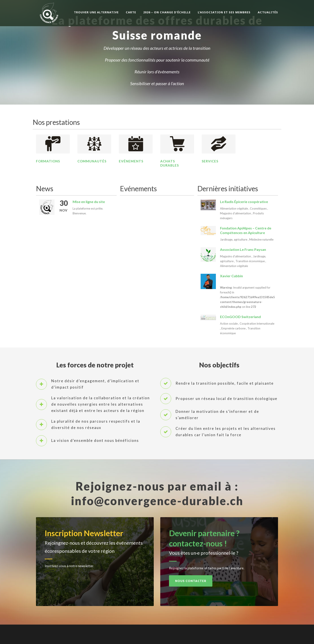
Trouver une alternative (96, 12)
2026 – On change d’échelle (167, 12)
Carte (131, 12)
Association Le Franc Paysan (243, 249)
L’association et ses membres (224, 12)
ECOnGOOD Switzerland (240, 317)
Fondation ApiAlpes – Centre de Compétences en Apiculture (246, 230)
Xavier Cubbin (231, 276)
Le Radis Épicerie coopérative (244, 202)
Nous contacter (191, 581)
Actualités (268, 12)
